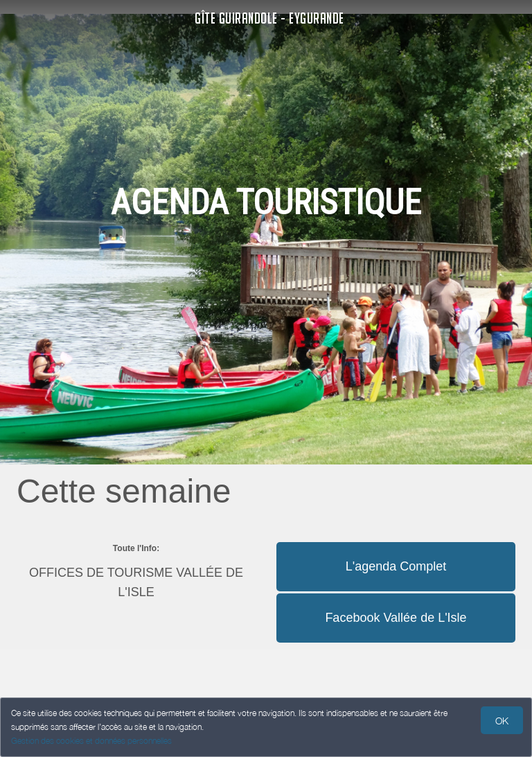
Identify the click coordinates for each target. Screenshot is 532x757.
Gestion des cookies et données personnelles (91, 741)
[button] (396, 541)
